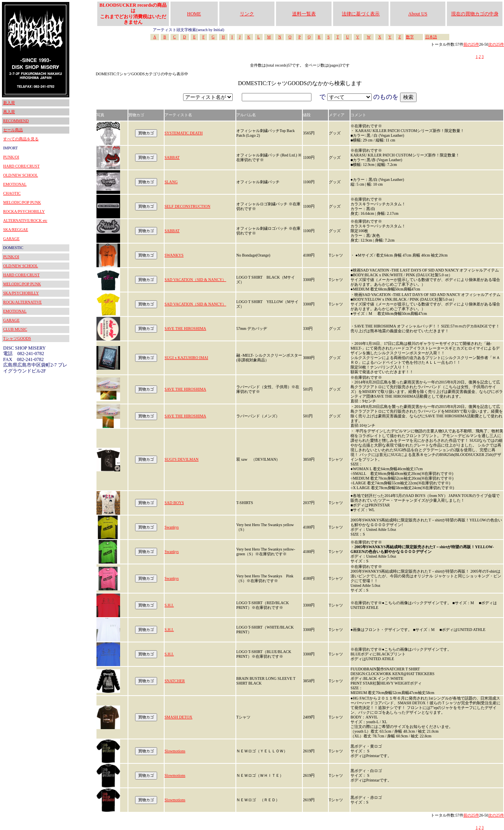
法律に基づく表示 (361, 14)
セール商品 (13, 130)
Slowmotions (175, 751)
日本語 (431, 37)
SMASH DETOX (179, 717)
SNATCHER (175, 681)
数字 (410, 37)
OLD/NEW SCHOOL (20, 175)
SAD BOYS (174, 503)
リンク (247, 14)
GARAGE (11, 239)
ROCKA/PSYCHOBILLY (24, 211)
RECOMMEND (16, 121)
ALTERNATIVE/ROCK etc (25, 221)
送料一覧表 (304, 14)
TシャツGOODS (17, 338)
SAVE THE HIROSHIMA (185, 328)
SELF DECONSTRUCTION (187, 206)
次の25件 (496, 44)
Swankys (172, 527)
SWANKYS (174, 255)
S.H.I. (169, 605)
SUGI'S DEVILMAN (182, 459)
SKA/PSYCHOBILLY (21, 293)
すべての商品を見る (21, 139)
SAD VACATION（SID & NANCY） (195, 280)
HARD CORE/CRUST (21, 166)
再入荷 (9, 112)
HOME (194, 14)
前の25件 (471, 44)
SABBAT (172, 157)
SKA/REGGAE (16, 230)
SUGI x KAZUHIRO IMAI (186, 358)
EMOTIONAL (15, 184)
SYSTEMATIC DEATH (184, 133)
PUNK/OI (11, 157)
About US (418, 14)
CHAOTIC (12, 193)
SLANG (171, 182)
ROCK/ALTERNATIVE (22, 302)
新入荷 (9, 103)
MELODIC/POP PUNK (22, 202)
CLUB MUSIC (15, 329)
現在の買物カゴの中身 (475, 14)
